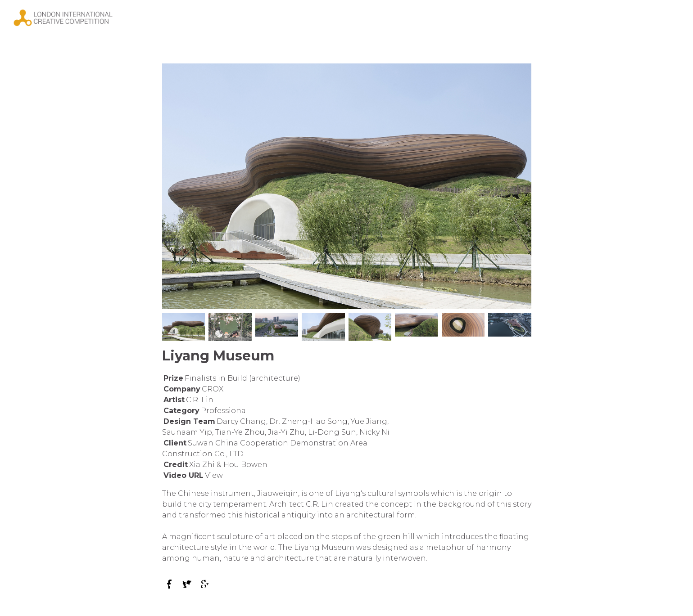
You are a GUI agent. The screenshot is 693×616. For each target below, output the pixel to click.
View (214, 475)
